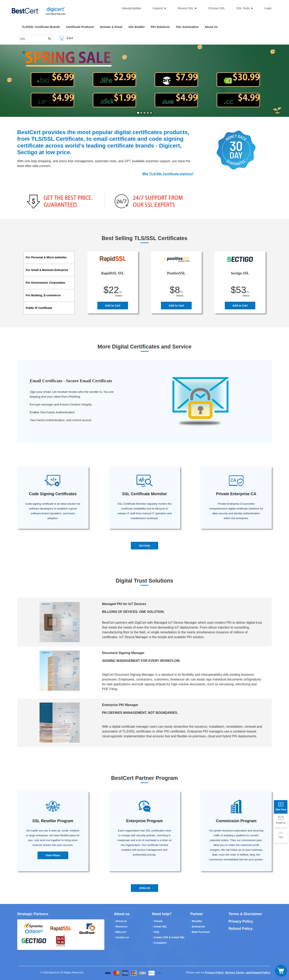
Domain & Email (113, 27)
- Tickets (157, 921)
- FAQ (156, 932)
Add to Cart (113, 306)
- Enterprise (197, 926)
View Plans (53, 855)
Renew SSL (186, 8)
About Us (215, 27)
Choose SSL (217, 8)
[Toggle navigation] (281, 971)
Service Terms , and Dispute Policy (248, 972)
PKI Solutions (163, 27)
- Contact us (122, 937)
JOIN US (144, 888)
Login (268, 8)
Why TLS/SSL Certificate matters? (168, 174)
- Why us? (120, 932)
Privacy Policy (241, 921)
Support (158, 8)
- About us (120, 921)
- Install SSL (160, 926)
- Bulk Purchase (200, 932)
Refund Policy (240, 929)
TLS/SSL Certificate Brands (41, 27)
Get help (144, 546)
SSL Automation (190, 27)
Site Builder (139, 27)
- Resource (121, 926)
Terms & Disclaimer (245, 914)
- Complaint (159, 943)
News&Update (132, 8)
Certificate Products (81, 27)
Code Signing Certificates (53, 494)
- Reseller (196, 921)
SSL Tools (243, 8)
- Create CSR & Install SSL (168, 937)
